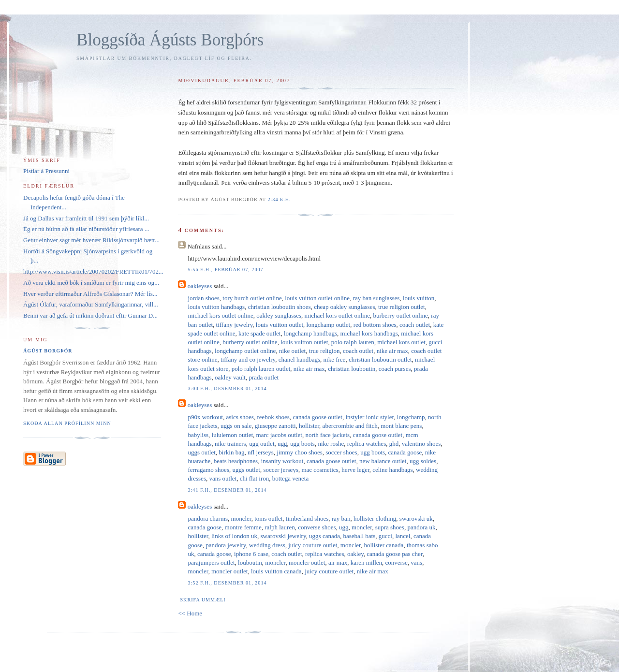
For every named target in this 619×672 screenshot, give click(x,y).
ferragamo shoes (208, 470)
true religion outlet (402, 307)
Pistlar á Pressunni (46, 171)
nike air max (392, 351)
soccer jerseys (281, 470)
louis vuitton (419, 298)
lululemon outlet (233, 435)
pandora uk (421, 527)
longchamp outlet (329, 325)
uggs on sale (236, 426)
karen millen (366, 562)
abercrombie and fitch (350, 426)
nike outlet (292, 351)
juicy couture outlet (313, 545)
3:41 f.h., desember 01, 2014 (227, 490)
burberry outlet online (400, 315)
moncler (241, 519)
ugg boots (302, 444)
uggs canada (324, 536)
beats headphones (236, 461)
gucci (385, 536)
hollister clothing (375, 519)
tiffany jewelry (235, 325)
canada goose (405, 452)
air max (338, 562)
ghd (394, 444)
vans (416, 562)
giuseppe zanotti (275, 426)
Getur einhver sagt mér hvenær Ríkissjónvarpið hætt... (91, 240)
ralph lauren (280, 527)
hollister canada (383, 545)
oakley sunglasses (279, 315)
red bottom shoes (375, 325)
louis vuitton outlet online (317, 298)
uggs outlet (201, 452)
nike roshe (331, 444)
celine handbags (392, 470)
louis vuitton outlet (280, 325)
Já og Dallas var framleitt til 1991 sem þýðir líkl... (86, 218)
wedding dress (267, 545)
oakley (355, 554)
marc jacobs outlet (279, 435)
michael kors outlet (401, 342)
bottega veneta (290, 478)
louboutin (250, 562)
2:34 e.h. (279, 199)
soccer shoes (341, 452)
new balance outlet (383, 461)
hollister (309, 426)
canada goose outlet (317, 417)
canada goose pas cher (394, 554)
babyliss (198, 435)
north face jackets (327, 435)
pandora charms (208, 519)
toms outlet (268, 519)
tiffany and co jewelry (248, 359)
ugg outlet (262, 444)
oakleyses (200, 286)
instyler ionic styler (369, 417)
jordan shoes (203, 298)
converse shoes (317, 527)
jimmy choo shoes (300, 452)
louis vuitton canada (276, 571)
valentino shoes (421, 444)
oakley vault (230, 377)
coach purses (395, 369)
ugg (282, 444)
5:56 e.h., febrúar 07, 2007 (225, 270)
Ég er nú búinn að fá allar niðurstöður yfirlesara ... (86, 229)
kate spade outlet (259, 333)
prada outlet (264, 377)
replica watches (367, 444)
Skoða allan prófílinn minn (67, 423)
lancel (403, 536)
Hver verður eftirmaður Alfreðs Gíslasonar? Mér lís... (90, 294)
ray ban (341, 519)
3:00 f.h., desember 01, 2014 (227, 388)
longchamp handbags (310, 333)
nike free (335, 359)
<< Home (190, 613)
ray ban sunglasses (376, 298)
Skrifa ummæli (203, 600)
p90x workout (205, 417)
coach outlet (415, 325)
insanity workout (282, 461)
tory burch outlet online (252, 298)
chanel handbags (299, 359)
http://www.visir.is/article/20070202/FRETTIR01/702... (93, 271)
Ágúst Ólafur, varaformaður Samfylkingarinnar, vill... (91, 304)
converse (397, 562)
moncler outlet (307, 562)
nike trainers (230, 444)
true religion (324, 351)
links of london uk (234, 536)
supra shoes (390, 527)
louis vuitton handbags (216, 307)
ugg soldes (423, 461)
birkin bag (231, 452)
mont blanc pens (401, 426)
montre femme (243, 527)
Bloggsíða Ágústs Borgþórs (170, 40)
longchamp (411, 417)
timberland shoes (307, 519)
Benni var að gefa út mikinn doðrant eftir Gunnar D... (90, 315)
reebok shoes (273, 417)
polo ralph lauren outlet (261, 369)
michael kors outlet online (220, 315)
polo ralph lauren (353, 342)
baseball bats (359, 536)
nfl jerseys (261, 452)
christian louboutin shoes (280, 307)
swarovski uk (416, 519)
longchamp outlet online (245, 351)
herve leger (355, 470)
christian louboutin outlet (380, 359)
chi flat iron (255, 478)
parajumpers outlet (211, 562)
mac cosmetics (320, 470)
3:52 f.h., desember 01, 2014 (227, 583)
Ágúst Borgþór (48, 351)
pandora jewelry (226, 545)
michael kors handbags (369, 333)
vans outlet (223, 478)
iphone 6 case (251, 554)
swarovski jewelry (283, 536)
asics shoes (240, 417)
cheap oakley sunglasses (344, 307)
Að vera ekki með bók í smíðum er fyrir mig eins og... (91, 283)
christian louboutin (352, 369)
